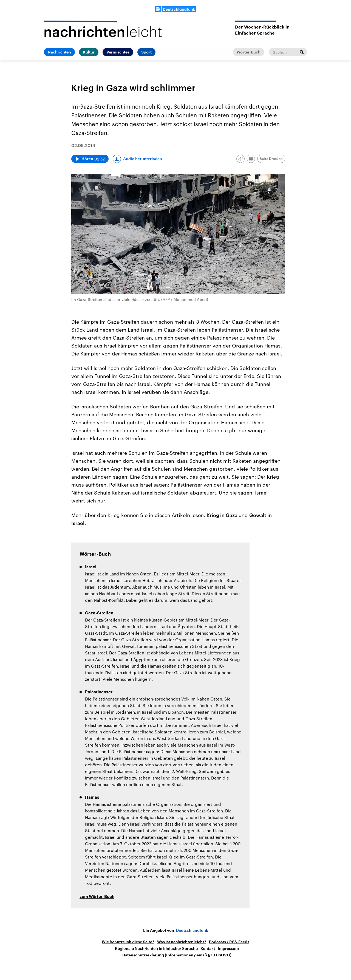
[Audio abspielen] (90, 159)
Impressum (228, 948)
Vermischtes (118, 52)
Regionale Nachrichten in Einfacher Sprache (156, 948)
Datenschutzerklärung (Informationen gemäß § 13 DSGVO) (177, 955)
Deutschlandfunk (192, 930)
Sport (146, 52)
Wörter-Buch (249, 52)
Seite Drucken (271, 159)
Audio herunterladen (143, 159)
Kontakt (208, 948)
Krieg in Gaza (223, 515)
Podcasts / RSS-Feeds (229, 942)
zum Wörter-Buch (97, 897)
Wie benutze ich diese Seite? (128, 942)
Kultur (89, 52)
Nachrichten (59, 52)
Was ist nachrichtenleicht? (182, 942)
